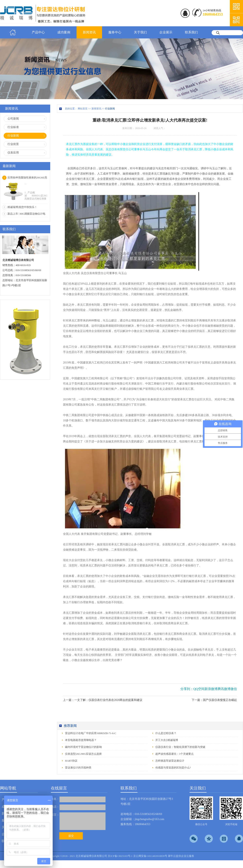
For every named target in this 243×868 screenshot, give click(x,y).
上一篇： (103, 700)
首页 (13, 32)
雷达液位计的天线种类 (78, 768)
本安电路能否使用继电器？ (81, 740)
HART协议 (71, 761)
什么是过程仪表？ (166, 733)
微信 (234, 689)
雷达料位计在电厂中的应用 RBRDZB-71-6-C (91, 733)
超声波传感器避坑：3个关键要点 (174, 754)
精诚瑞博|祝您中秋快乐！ (22, 207)
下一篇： (214, 700)
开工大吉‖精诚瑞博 (167, 740)
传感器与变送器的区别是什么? (173, 768)
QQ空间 (199, 689)
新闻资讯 (96, 109)
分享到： (187, 689)
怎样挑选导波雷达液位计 (170, 761)
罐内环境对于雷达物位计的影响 (83, 747)
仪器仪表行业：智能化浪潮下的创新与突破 (180, 747)
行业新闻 (110, 109)
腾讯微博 (224, 689)
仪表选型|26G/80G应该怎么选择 (83, 754)
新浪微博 (211, 689)
